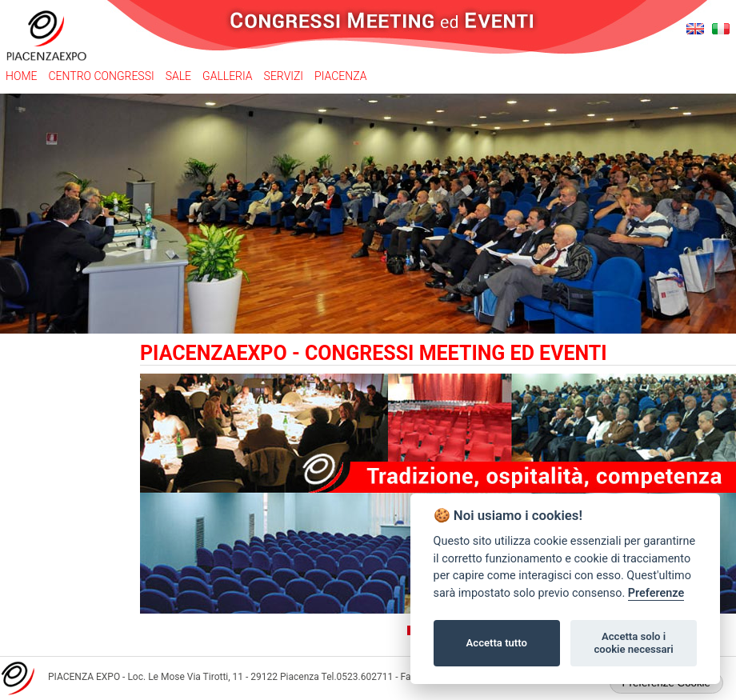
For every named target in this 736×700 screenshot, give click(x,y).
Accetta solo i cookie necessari (633, 643)
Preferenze (656, 593)
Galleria (228, 76)
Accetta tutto (497, 643)
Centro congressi (101, 76)
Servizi (284, 76)
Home (21, 76)
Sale (178, 76)
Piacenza (340, 76)
